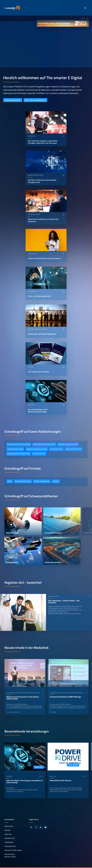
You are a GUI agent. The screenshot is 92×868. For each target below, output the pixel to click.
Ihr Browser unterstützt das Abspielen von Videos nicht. (46, 44)
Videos (10, 481)
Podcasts (56, 481)
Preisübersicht (10, 846)
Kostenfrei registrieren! (13, 100)
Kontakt (7, 830)
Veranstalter (10, 838)
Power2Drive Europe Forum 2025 (44, 444)
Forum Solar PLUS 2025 (74, 449)
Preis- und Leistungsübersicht (35, 100)
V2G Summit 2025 (39, 454)
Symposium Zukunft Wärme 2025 (19, 454)
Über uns (8, 834)
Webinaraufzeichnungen (23, 481)
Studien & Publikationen (42, 481)
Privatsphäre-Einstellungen (10, 856)
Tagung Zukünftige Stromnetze (37, 449)
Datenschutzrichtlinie (13, 850)
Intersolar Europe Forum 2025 (68, 444)
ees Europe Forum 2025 (15, 449)
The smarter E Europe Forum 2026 (19, 444)
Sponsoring (9, 842)
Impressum (9, 826)
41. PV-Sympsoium (56, 449)
